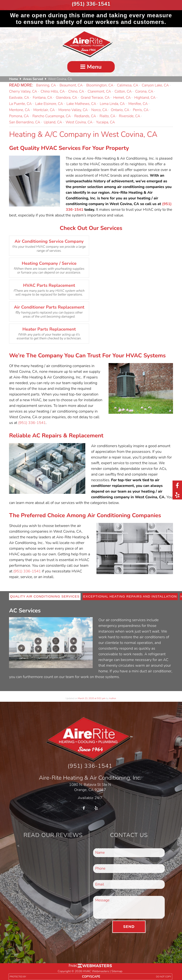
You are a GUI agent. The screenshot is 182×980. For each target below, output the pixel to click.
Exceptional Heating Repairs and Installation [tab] (130, 595)
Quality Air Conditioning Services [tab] (45, 595)
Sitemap (117, 969)
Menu (91, 65)
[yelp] (177, 495)
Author (112, 696)
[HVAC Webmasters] (90, 965)
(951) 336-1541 (91, 3)
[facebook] (177, 485)
